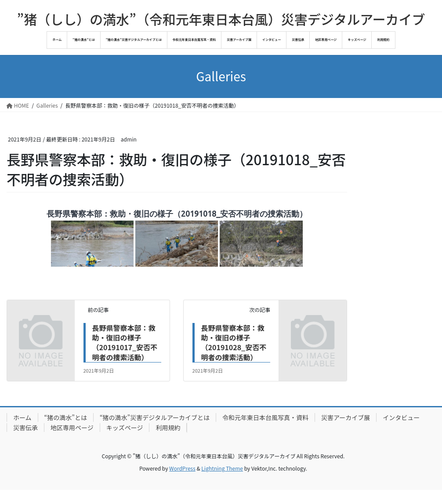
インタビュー (401, 417)
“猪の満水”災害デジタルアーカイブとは (155, 417)
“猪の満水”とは (66, 417)
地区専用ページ (72, 428)
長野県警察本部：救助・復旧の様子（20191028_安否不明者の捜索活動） (234, 343)
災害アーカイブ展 (346, 417)
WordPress (182, 468)
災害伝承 (25, 428)
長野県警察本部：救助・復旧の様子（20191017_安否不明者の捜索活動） (125, 343)
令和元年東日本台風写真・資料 (265, 417)
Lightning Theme (222, 468)
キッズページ (125, 428)
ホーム (22, 417)
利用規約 (168, 428)
